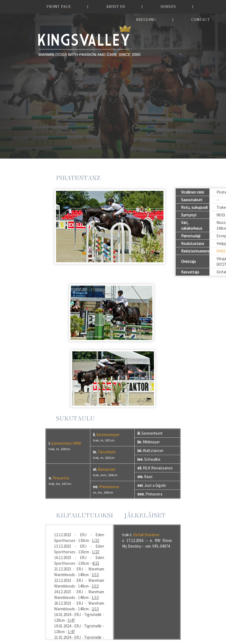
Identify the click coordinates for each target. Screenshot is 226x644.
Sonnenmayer (108, 435)
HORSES (168, 7)
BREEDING (146, 20)
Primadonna (109, 487)
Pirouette (61, 478)
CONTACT (200, 20)
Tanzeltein (107, 452)
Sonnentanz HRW (66, 443)
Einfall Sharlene (146, 535)
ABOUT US (116, 7)
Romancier (107, 469)
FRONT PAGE (59, 7)
